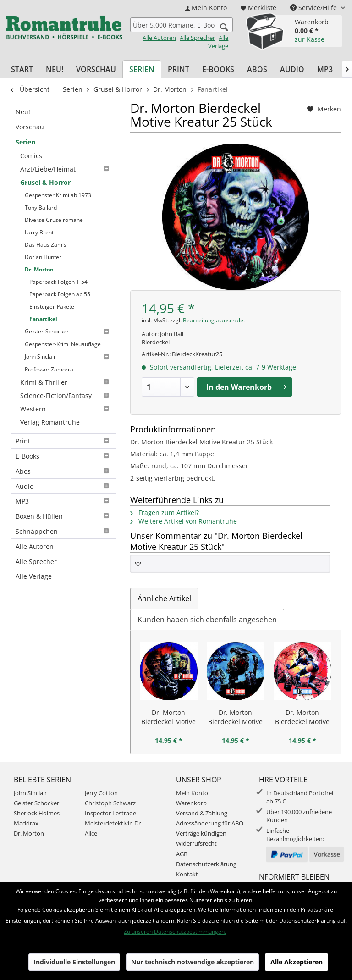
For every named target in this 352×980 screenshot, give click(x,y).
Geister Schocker (36, 803)
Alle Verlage (218, 42)
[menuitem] (206, 8)
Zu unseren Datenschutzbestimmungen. (175, 932)
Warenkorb (191, 803)
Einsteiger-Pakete (52, 295)
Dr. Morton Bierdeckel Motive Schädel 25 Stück (235, 717)
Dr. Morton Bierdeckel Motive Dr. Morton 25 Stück (168, 717)
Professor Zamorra (49, 353)
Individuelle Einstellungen (74, 962)
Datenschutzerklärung (206, 864)
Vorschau (30, 127)
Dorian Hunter (43, 249)
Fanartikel (43, 307)
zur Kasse (310, 39)
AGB (182, 854)
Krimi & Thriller (66, 365)
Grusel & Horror (45, 180)
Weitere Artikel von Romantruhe (184, 521)
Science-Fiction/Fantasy (66, 378)
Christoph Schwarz (110, 803)
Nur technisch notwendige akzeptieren (192, 962)
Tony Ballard (41, 203)
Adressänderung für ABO (210, 823)
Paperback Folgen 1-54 (58, 272)
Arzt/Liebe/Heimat (66, 168)
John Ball (172, 334)
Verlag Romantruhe (50, 402)
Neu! (23, 112)
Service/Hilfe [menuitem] (314, 8)
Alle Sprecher (197, 38)
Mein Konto (192, 793)
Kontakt (187, 874)
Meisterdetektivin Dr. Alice (113, 828)
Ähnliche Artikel (164, 598)
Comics (31, 155)
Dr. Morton (39, 261)
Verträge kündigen (201, 833)
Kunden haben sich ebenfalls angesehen (207, 620)
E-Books (64, 436)
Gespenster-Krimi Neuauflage (63, 330)
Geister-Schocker (68, 318)
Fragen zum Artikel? (165, 512)
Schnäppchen (64, 511)
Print (64, 421)
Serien (25, 142)
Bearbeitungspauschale (213, 320)
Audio (64, 466)
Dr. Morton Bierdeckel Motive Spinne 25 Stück (302, 717)
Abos (64, 451)
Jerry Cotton (101, 793)
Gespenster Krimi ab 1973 (58, 192)
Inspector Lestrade (110, 813)
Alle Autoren (159, 38)
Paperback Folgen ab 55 (60, 284)
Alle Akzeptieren (297, 962)
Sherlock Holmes (37, 813)
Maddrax (26, 823)
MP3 (64, 481)
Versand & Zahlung (202, 813)
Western (66, 390)
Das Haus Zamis (46, 238)
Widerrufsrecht (196, 843)
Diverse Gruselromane (54, 215)
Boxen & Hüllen (64, 496)
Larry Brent (39, 226)
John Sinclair (68, 342)
